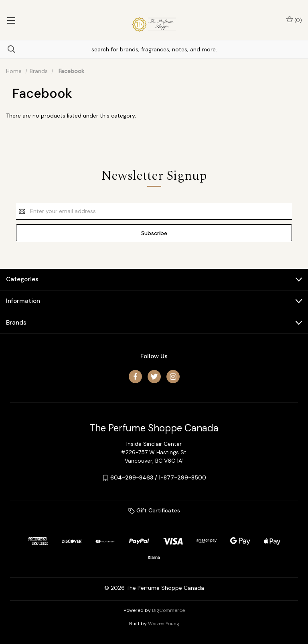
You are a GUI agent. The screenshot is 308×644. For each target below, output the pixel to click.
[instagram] (173, 377)
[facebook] (135, 377)
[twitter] (154, 377)
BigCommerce (168, 610)
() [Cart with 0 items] (294, 20)
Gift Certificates (154, 510)
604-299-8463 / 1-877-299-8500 (158, 477)
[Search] (8, 49)
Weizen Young (164, 624)
